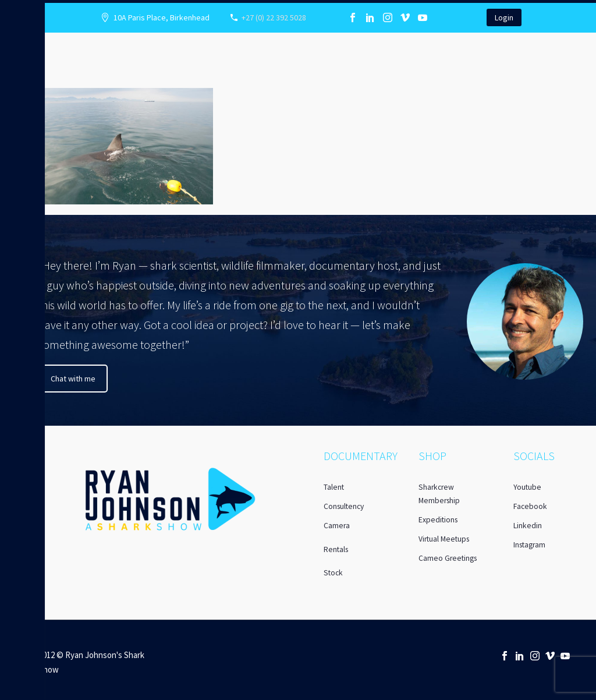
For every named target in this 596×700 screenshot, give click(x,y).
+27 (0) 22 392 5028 (274, 17)
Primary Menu (13, 13)
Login (504, 17)
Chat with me (73, 379)
